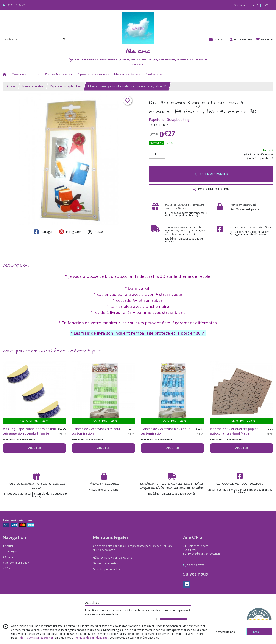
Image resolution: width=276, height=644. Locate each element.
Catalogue (10, 552)
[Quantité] (157, 154)
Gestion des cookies (105, 563)
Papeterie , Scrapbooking (169, 119)
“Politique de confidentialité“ (91, 638)
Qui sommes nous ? (16, 563)
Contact (9, 557)
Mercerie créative (33, 86)
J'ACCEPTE (259, 632)
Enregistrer (70, 232)
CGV (6, 568)
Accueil (11, 86)
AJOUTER (34, 448)
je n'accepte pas (225, 632)
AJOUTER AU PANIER (211, 174)
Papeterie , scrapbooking (66, 86)
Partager (43, 232)
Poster (96, 232)
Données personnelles (107, 569)
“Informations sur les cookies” (36, 638)
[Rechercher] (64, 40)
